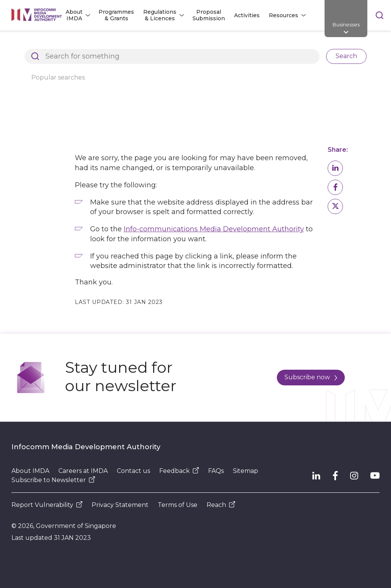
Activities (247, 15)
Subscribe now (311, 377)
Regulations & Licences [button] (160, 15)
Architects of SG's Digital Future (56, 44)
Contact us (133, 471)
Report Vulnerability (47, 505)
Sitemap (246, 471)
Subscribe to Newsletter (53, 480)
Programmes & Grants (116, 15)
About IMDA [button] (74, 15)
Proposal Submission (209, 15)
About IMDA (30, 471)
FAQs (216, 471)
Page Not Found (138, 44)
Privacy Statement (120, 505)
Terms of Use (178, 505)
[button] (335, 168)
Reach (221, 505)
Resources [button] (284, 15)
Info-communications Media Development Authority (214, 229)
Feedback (179, 471)
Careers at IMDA (83, 471)
